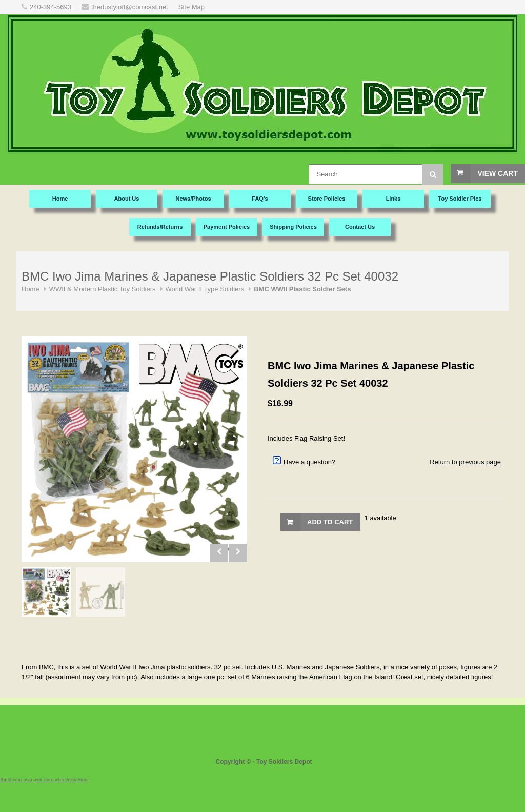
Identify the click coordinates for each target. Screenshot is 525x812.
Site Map (191, 7)
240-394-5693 (51, 7)
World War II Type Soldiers (205, 289)
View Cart (498, 173)
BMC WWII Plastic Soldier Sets (302, 289)
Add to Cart (330, 522)
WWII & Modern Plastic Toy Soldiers (103, 289)
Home (31, 289)
